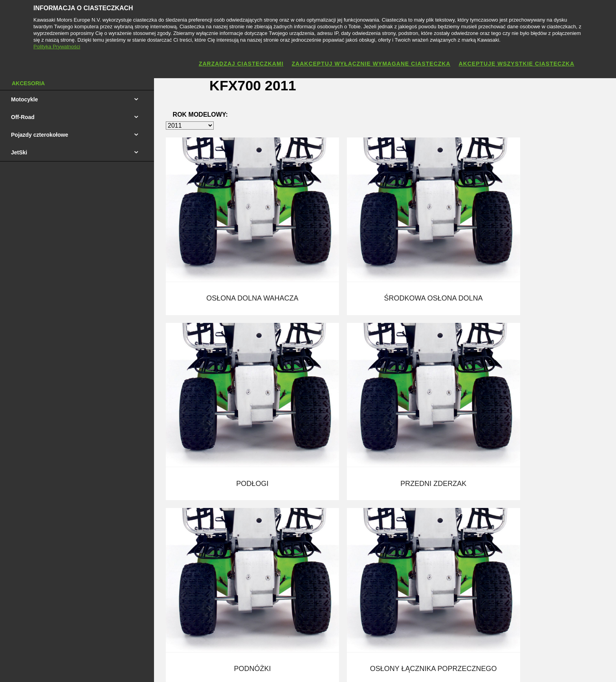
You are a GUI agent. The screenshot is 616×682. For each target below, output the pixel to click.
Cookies (357, 667)
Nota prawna (271, 667)
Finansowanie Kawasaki (177, 500)
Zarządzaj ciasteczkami (241, 64)
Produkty (265, 500)
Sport (261, 543)
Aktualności (376, 515)
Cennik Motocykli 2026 (69, 500)
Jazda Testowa (166, 515)
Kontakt (371, 500)
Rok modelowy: (200, 116)
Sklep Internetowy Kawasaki (182, 529)
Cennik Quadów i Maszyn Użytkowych (87, 543)
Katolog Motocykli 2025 (69, 571)
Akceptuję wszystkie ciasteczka (517, 64)
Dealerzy (265, 529)
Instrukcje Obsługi (170, 543)
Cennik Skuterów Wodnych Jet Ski (83, 557)
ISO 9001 (159, 557)
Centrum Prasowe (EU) (283, 571)
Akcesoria (267, 515)
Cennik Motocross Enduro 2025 (79, 529)
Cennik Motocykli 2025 (69, 515)
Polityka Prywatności (317, 667)
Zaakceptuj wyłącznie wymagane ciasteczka (371, 64)
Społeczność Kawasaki (282, 557)
